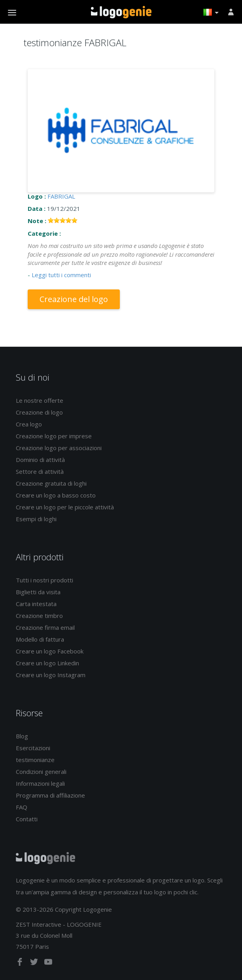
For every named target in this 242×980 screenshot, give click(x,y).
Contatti (27, 819)
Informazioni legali (40, 783)
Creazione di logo (39, 412)
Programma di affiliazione (50, 795)
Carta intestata (36, 604)
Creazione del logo (74, 299)
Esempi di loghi (36, 519)
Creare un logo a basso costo (56, 495)
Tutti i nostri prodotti (44, 580)
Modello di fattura (40, 639)
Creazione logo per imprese (54, 436)
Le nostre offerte (40, 400)
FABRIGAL (61, 196)
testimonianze (35, 760)
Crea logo (29, 424)
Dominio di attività (40, 460)
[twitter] (35, 963)
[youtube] (48, 963)
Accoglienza (121, 12)
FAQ (22, 807)
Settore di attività (40, 471)
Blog (22, 736)
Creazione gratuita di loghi (51, 483)
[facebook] (21, 963)
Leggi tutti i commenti (61, 275)
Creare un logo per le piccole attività (65, 507)
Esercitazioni (33, 748)
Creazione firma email (45, 627)
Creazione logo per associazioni (59, 448)
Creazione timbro (39, 616)
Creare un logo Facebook (50, 651)
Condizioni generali (41, 772)
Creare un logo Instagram (51, 675)
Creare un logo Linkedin (47, 663)
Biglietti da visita (38, 592)
